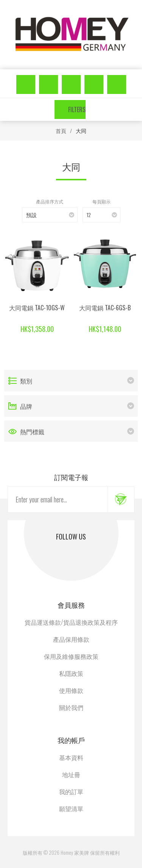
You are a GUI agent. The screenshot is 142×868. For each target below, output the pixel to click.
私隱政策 (71, 673)
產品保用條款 (71, 639)
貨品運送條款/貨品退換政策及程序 (71, 622)
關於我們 (71, 707)
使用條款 (71, 690)
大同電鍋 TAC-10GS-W (37, 308)
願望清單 (94, 84)
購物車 (117, 84)
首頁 (61, 131)
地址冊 (71, 774)
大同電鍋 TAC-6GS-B (105, 308)
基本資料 (71, 757)
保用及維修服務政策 (71, 656)
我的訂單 (71, 791)
